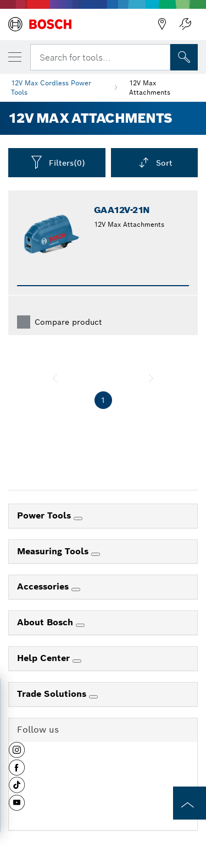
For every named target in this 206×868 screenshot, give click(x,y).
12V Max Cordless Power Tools (51, 88)
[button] (17, 754)
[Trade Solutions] (93, 697)
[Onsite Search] (184, 57)
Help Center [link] (45, 658)
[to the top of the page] (190, 803)
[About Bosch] (80, 625)
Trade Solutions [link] (53, 694)
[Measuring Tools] (96, 554)
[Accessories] (76, 589)
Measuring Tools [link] (54, 551)
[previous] (55, 378)
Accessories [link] (44, 586)
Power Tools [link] (45, 515)
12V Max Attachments (150, 88)
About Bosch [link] (46, 622)
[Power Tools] (78, 518)
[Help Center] (77, 661)
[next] (151, 378)
